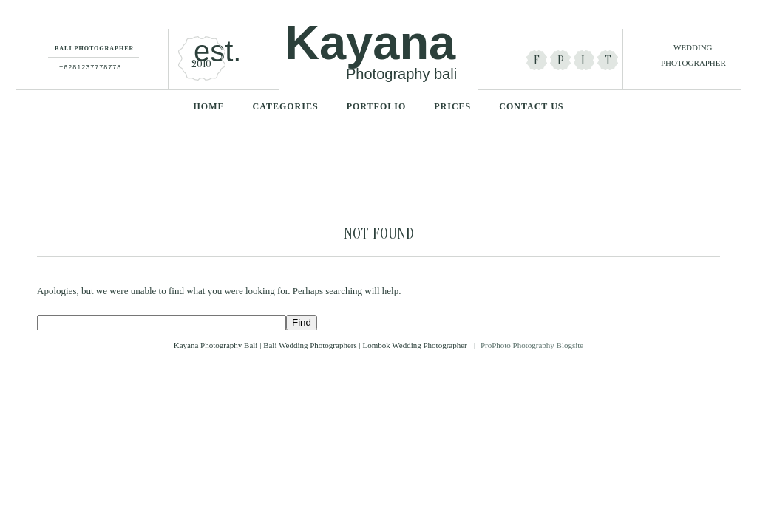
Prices (452, 106)
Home (209, 106)
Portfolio (377, 106)
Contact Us (531, 106)
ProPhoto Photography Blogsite (532, 345)
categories (286, 106)
